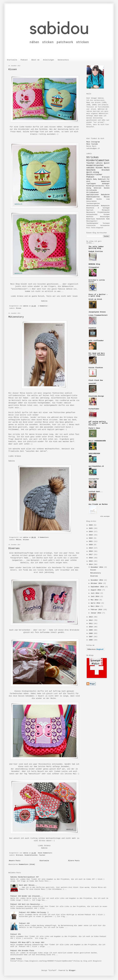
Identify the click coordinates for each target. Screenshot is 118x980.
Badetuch (102, 179)
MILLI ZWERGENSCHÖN (97, 441)
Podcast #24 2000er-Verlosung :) (34, 913)
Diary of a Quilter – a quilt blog (98, 295)
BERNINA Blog (94, 264)
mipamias (92, 328)
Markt (107, 168)
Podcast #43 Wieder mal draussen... (27, 896)
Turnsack (106, 223)
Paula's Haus (94, 428)
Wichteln (90, 217)
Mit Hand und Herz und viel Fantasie (97, 354)
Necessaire (91, 212)
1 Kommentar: (44, 306)
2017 (91, 555)
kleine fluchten (96, 368)
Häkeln (89, 179)
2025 (91, 528)
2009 (91, 630)
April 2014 (96, 603)
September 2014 (98, 587)
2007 (91, 637)
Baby (95, 179)
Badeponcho (105, 206)
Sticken (26, 540)
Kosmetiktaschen (31, 855)
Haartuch (90, 210)
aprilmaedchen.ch (96, 466)
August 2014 (96, 590)
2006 (91, 640)
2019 (91, 548)
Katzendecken (105, 226)
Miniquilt (106, 210)
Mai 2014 (95, 600)
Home (108, 219)
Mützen (19, 540)
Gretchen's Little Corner (97, 281)
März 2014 (95, 606)
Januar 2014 (96, 613)
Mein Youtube (92, 144)
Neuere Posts (15, 861)
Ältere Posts (74, 861)
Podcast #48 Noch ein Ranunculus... (27, 904)
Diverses (14, 548)
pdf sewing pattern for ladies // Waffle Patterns (98, 423)
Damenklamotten (93, 197)
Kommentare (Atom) (27, 864)
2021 (91, 541)
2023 (91, 535)
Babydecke (105, 195)
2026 (91, 525)
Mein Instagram (93, 142)
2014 (91, 564)
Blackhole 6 (93, 208)
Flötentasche (91, 226)
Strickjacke (92, 190)
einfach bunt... (96, 492)
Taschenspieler (92, 223)
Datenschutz (63, 60)
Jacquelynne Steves (97, 312)
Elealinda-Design (96, 396)
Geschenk (91, 170)
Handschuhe (101, 219)
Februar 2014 (97, 610)
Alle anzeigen (105, 516)
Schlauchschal (92, 215)
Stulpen (107, 215)
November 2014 (97, 580)
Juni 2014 (95, 597)
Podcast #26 (24, 923)
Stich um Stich (95, 299)
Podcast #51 (16, 934)
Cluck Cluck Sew (96, 380)
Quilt (107, 163)
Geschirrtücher (94, 175)
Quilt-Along (93, 172)
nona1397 (92, 384)
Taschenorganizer (93, 203)
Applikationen (93, 195)
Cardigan (106, 208)
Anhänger (106, 184)
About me (35, 60)
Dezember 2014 (97, 567)
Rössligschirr (92, 221)
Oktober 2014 (97, 583)
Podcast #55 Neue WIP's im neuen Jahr (27, 943)
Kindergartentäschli (95, 186)
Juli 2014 (95, 593)
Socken (107, 188)
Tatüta (93, 228)
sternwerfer (94, 479)
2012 (91, 620)
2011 (91, 624)
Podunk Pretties (96, 252)
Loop (108, 199)
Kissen (13, 69)
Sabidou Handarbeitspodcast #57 (25, 877)
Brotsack (20, 855)
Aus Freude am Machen (98, 504)
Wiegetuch (100, 228)
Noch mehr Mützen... (28, 885)
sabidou (90, 168)
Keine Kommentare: (46, 853)
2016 (91, 558)
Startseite (12, 60)
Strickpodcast (93, 192)
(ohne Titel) (16, 959)
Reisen (89, 199)
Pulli (88, 228)
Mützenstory (16, 317)
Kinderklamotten (98, 160)
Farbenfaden (94, 409)
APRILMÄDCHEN (94, 454)
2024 (91, 532)
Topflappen (91, 184)
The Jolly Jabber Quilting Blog (96, 248)
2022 (91, 538)
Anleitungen (49, 60)
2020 (91, 545)
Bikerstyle (91, 219)
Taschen (42, 855)
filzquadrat (94, 267)
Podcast (24, 60)
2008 (91, 633)
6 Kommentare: (44, 537)
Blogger (72, 971)
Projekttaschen (104, 212)
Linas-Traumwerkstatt (98, 315)
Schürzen (97, 188)
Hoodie (99, 199)
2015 (91, 561)
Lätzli (99, 163)
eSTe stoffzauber (96, 341)
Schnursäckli (92, 201)
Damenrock (105, 181)
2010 (91, 627)
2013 (91, 617)
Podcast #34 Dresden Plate (22, 951)
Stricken (92, 157)
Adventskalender (93, 206)
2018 (91, 551)
